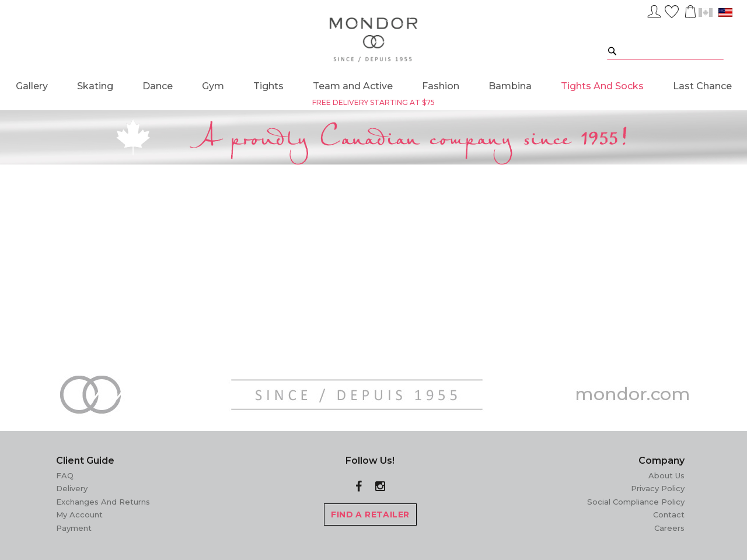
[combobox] (665, 50)
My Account (79, 514)
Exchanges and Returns (103, 502)
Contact (669, 514)
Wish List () (672, 10)
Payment (74, 528)
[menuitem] (32, 86)
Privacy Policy (658, 488)
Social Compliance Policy (636, 502)
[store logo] (374, 40)
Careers (669, 528)
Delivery (72, 488)
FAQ (65, 475)
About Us (666, 475)
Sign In (654, 10)
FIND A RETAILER (370, 514)
